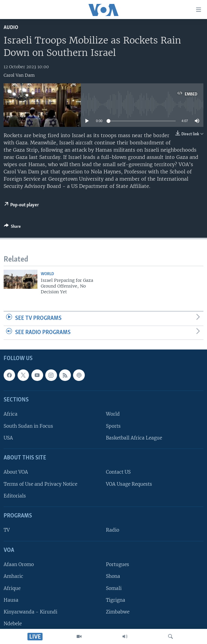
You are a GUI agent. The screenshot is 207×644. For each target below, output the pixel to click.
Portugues (118, 565)
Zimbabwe (118, 612)
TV (7, 530)
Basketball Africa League (134, 438)
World (47, 274)
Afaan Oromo (19, 565)
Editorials (15, 496)
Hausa (11, 600)
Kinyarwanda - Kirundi (30, 612)
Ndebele (13, 624)
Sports (113, 426)
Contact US (118, 472)
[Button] (12, 227)
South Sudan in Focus (28, 426)
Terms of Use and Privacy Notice (40, 484)
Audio (11, 28)
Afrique (12, 588)
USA (8, 438)
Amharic (13, 576)
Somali (114, 588)
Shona (113, 576)
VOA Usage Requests (129, 484)
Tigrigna (116, 600)
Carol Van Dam (19, 75)
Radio (113, 530)
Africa (11, 414)
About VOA (16, 472)
